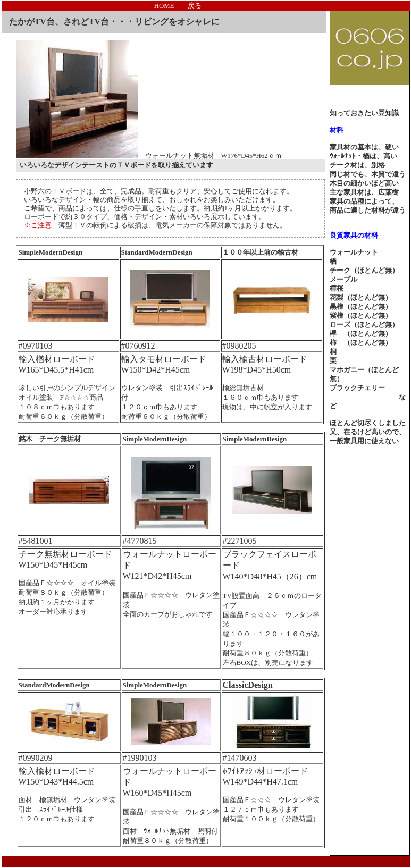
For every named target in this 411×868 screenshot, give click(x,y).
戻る (195, 6)
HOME (164, 6)
